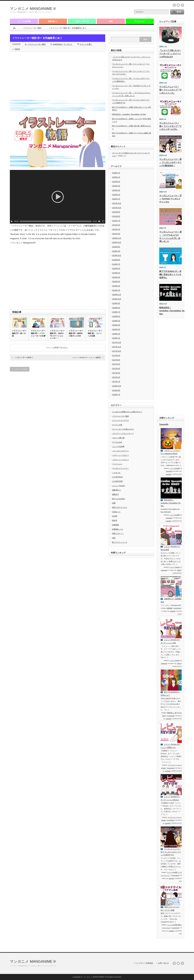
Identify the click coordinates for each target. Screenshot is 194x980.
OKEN (17, 49)
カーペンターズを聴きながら (123, 429)
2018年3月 (116, 329)
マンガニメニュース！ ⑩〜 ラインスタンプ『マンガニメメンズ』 (170, 90)
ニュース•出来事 (24, 21)
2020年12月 (117, 238)
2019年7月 (116, 264)
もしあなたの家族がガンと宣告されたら (127, 412)
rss (174, 5)
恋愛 (114, 503)
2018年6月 (116, 316)
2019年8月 (116, 260)
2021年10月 (117, 208)
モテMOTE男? (118, 481)
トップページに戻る (20, 369)
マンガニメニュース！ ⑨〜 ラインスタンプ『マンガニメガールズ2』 (170, 126)
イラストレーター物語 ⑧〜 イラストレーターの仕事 (38, 333)
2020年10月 (117, 242)
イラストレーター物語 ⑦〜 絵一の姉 (19, 333)
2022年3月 (116, 190)
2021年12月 (117, 203)
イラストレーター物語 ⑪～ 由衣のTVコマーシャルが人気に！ (57, 335)
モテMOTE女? (118, 477)
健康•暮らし (53, 21)
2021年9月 (116, 212)
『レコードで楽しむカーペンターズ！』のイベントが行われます (170, 54)
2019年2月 (116, 286)
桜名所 (115, 520)
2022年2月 (116, 195)
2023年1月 (116, 177)
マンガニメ (68, 44)
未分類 (115, 516)
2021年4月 (116, 229)
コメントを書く (86, 44)
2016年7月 (116, 395)
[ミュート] (99, 221)
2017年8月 (116, 355)
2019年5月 (116, 273)
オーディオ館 (117, 425)
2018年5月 (116, 321)
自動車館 (115, 525)
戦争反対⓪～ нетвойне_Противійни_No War (129, 114)
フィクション (140, 21)
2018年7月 (116, 312)
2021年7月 (116, 221)
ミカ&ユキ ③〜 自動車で (24, 357)
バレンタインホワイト (120, 451)
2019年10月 (117, 255)
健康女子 (115, 494)
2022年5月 (116, 182)
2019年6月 (116, 268)
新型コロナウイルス (120, 507)
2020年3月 (116, 251)
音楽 (111, 21)
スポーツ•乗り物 (82, 21)
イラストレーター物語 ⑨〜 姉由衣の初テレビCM (76, 333)
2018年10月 (117, 299)
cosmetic (168, 474)
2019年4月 (116, 277)
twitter (178, 5)
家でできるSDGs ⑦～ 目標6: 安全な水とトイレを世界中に (170, 274)
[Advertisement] (94, 10)
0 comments (177, 608)
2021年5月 (116, 225)
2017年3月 (116, 373)
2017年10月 (117, 351)
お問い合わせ (163, 963)
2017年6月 (116, 360)
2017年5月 (116, 364)
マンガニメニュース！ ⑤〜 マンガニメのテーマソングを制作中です (171, 852)
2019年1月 (116, 290)
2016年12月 (117, 386)
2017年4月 (116, 369)
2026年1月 (116, 173)
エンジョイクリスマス (120, 420)
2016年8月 (116, 390)
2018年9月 (116, 303)
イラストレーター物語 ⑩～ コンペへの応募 (95, 333)
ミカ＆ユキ (116, 473)
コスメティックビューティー (123, 433)
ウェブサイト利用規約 (144, 963)
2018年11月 (117, 295)
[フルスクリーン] (103, 221)
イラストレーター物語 (32, 28)
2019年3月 (116, 281)
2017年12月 (117, 342)
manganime (58, 44)
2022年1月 (116, 199)
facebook (182, 5)
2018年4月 (116, 325)
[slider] (56, 221)
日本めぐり (116, 512)
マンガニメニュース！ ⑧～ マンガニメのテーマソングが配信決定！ (170, 162)
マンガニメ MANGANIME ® (33, 9)
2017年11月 (117, 347)
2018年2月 (116, 334)
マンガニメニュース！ (120, 468)
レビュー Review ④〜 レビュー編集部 (87, 357)
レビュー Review (118, 486)
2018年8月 (116, 308)
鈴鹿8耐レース (118, 529)
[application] (58, 197)
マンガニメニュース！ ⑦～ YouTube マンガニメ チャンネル (170, 199)
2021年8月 (116, 216)
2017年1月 (116, 382)
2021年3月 (116, 234)
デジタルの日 (117, 442)
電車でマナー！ (118, 533)
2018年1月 (116, 338)
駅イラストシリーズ (120, 542)
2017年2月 (116, 377)
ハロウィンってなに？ (120, 455)
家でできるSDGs (119, 499)
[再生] (12, 221)
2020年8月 (116, 247)
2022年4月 (116, 186)
